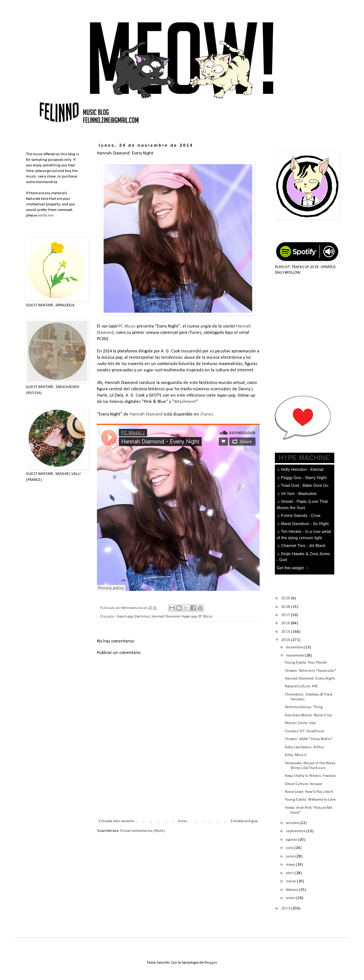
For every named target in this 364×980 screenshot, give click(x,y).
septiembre (296, 831)
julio (290, 848)
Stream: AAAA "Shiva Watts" (309, 739)
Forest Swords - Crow (300, 515)
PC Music (127, 326)
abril (290, 873)
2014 (286, 640)
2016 (286, 623)
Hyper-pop (189, 617)
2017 (286, 615)
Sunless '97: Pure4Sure (304, 731)
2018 (286, 607)
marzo (291, 881)
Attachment (185, 402)
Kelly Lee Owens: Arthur (305, 747)
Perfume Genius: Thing (304, 707)
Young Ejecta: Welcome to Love (310, 800)
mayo (291, 865)
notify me (45, 216)
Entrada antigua (244, 821)
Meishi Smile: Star (300, 723)
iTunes (207, 414)
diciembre (295, 647)
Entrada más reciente (116, 821)
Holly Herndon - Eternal (302, 469)
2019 (286, 598)
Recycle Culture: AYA (301, 686)
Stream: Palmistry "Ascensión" (311, 671)
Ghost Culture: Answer (304, 784)
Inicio (182, 821)
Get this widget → (293, 568)
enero (291, 898)
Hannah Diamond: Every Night (310, 679)
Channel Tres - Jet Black (303, 546)
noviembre (295, 656)
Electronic (142, 617)
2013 (286, 909)
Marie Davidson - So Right (305, 524)
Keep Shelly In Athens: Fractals (310, 776)
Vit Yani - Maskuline (299, 494)
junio (291, 857)
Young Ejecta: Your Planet (306, 663)
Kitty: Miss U (296, 755)
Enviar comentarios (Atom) (143, 831)
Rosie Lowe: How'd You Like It (309, 792)
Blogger (211, 963)
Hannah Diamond (146, 414)
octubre (293, 823)
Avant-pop (125, 617)
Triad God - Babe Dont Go (305, 485)
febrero (292, 890)
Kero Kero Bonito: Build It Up (308, 715)
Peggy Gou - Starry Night (304, 478)
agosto (292, 840)
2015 (286, 632)
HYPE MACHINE (304, 458)
